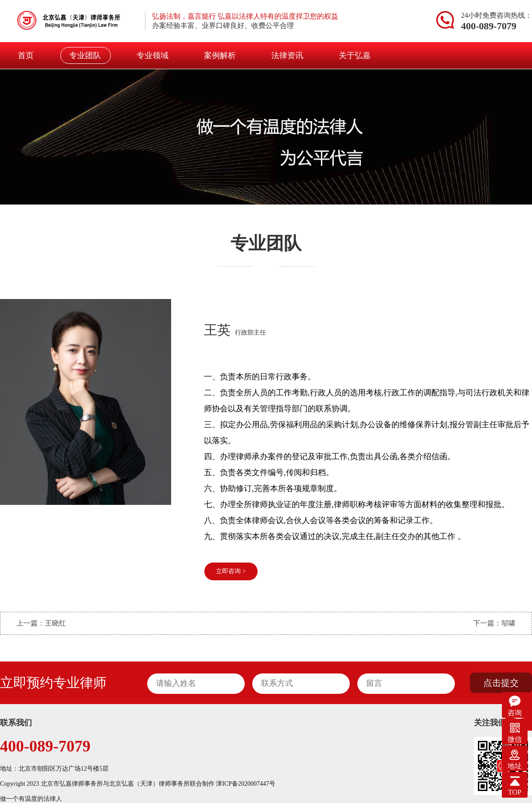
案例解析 (220, 55)
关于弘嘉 (355, 55)
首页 (26, 55)
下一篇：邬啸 (494, 623)
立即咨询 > (231, 571)
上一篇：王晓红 (41, 623)
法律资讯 (287, 55)
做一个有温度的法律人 (31, 799)
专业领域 (153, 55)
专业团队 (85, 55)
